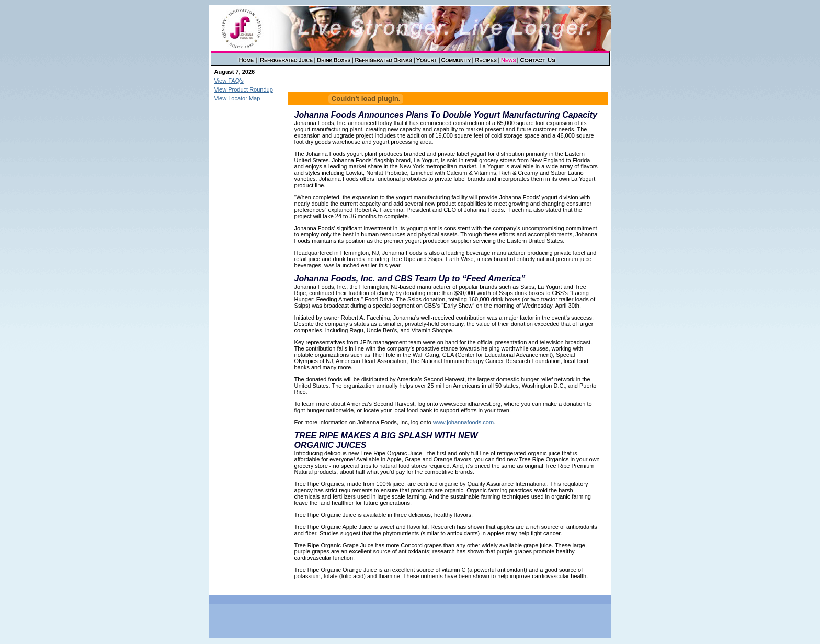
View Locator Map (237, 98)
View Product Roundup (244, 89)
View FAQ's (229, 81)
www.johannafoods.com (463, 422)
